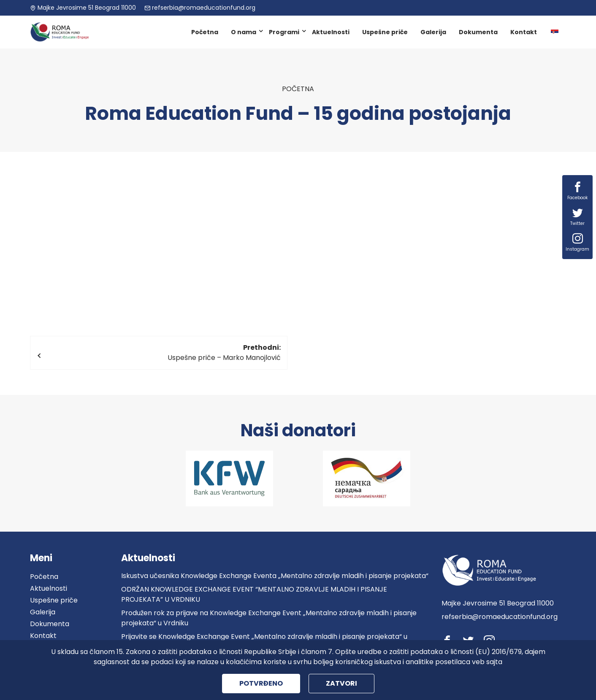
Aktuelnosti (331, 32)
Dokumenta (478, 32)
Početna (205, 32)
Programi (284, 32)
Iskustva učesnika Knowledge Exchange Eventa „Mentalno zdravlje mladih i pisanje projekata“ (275, 576)
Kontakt (524, 32)
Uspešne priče (385, 32)
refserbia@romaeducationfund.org (200, 8)
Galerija (433, 32)
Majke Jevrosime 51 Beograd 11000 (83, 8)
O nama (244, 32)
